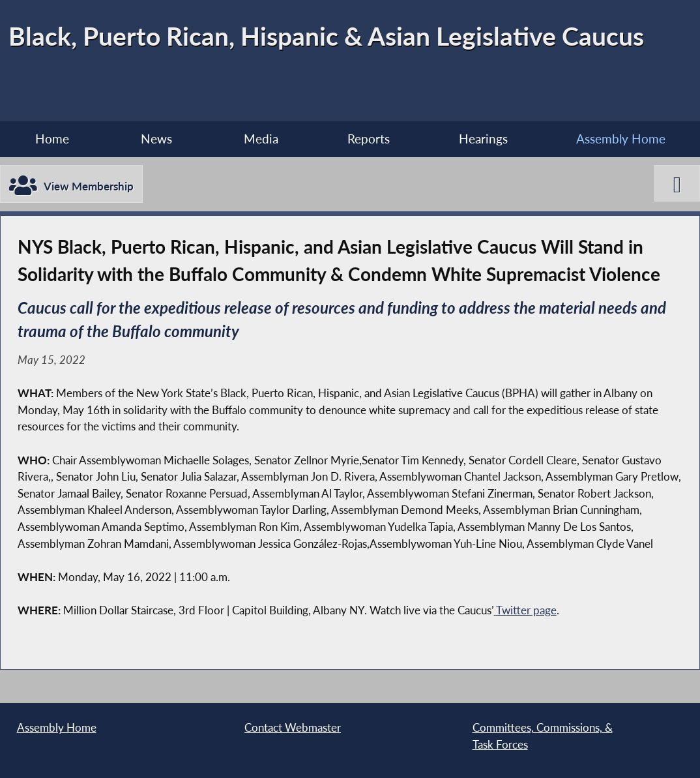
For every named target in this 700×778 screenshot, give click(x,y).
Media (261, 139)
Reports (369, 139)
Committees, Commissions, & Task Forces (543, 736)
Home (52, 139)
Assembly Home (621, 139)
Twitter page (526, 610)
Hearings (483, 139)
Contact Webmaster (293, 727)
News (156, 139)
